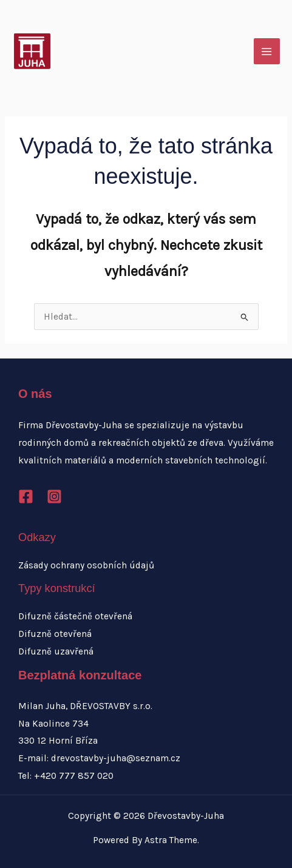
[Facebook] (26, 496)
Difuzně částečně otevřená (75, 616)
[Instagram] (54, 496)
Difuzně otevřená (55, 634)
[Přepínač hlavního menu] (267, 51)
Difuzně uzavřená (56, 651)
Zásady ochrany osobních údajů (86, 565)
